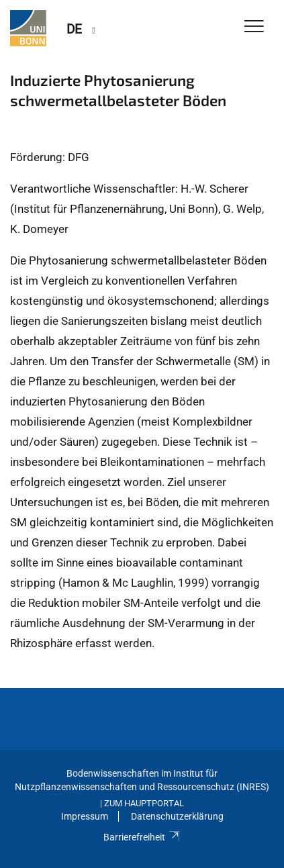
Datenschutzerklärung (177, 816)
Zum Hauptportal (144, 803)
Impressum (85, 816)
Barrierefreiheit (142, 837)
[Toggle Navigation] (254, 27)
